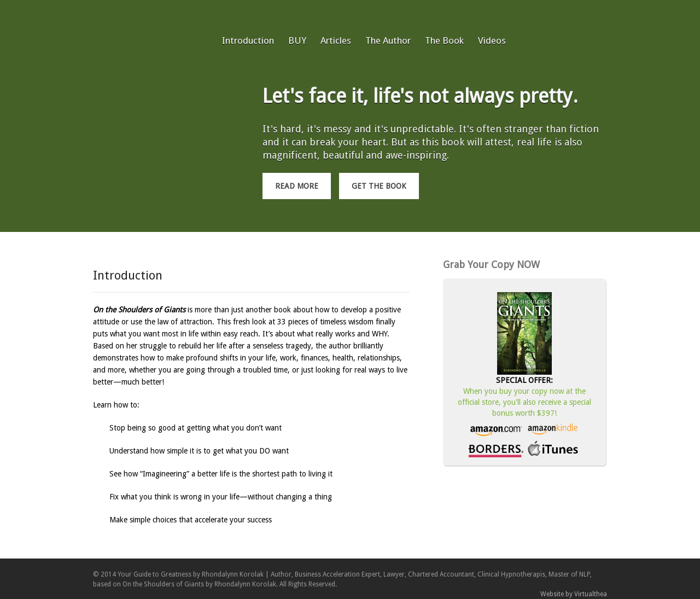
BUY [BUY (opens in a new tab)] (297, 40)
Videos (492, 40)
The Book (444, 40)
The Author (388, 40)
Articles (336, 40)
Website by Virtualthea (574, 594)
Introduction (248, 40)
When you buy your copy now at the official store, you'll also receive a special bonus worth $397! (524, 402)
